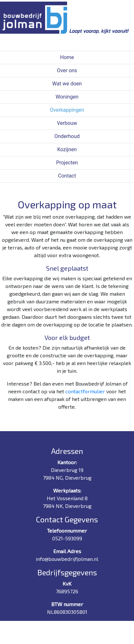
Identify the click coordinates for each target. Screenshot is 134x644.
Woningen (67, 97)
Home (67, 57)
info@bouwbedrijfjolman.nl (67, 559)
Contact (67, 176)
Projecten (67, 163)
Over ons (67, 70)
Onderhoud (67, 136)
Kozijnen (67, 149)
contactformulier (85, 391)
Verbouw (67, 123)
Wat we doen (67, 84)
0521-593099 (67, 538)
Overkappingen (67, 110)
